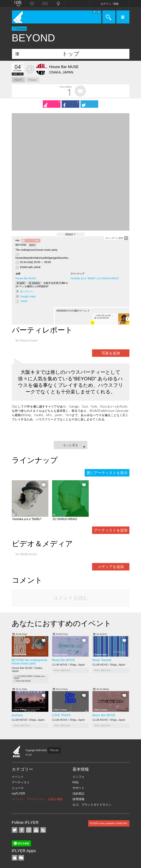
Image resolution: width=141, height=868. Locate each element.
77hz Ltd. (54, 750)
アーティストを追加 (111, 530)
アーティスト (21, 782)
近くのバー (27, 291)
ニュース (18, 788)
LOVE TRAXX (61, 715)
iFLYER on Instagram (29, 830)
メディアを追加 (111, 567)
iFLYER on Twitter (15, 830)
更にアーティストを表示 (107, 473)
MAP (22, 283)
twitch (24, 301)
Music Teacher (102, 660)
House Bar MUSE (26, 278)
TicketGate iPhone (21, 858)
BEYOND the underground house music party (29, 662)
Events (22, 29)
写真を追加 (111, 353)
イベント (18, 777)
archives (17, 715)
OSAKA (36, 283)
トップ (71, 54)
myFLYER (18, 794)
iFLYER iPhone (15, 858)
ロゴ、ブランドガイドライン (92, 805)
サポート (78, 788)
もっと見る (71, 445)
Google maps (28, 296)
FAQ (75, 782)
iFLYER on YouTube (36, 830)
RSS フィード (43, 830)
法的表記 (78, 794)
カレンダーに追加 (114, 238)
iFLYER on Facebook (22, 830)
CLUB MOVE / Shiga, (69, 665)
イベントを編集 (33, 241)
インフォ (78, 777)
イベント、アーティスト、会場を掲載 (37, 799)
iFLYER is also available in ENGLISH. (109, 823)
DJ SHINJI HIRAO (108, 278)
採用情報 (78, 799)
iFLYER (17, 752)
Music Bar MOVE (64, 660)
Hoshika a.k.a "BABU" (83, 278)
